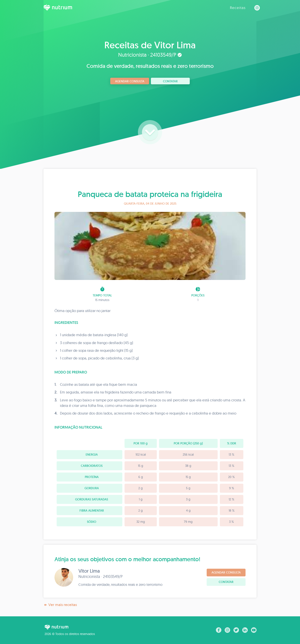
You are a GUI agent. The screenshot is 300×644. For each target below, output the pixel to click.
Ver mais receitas (60, 605)
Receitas (238, 8)
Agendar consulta (130, 81)
